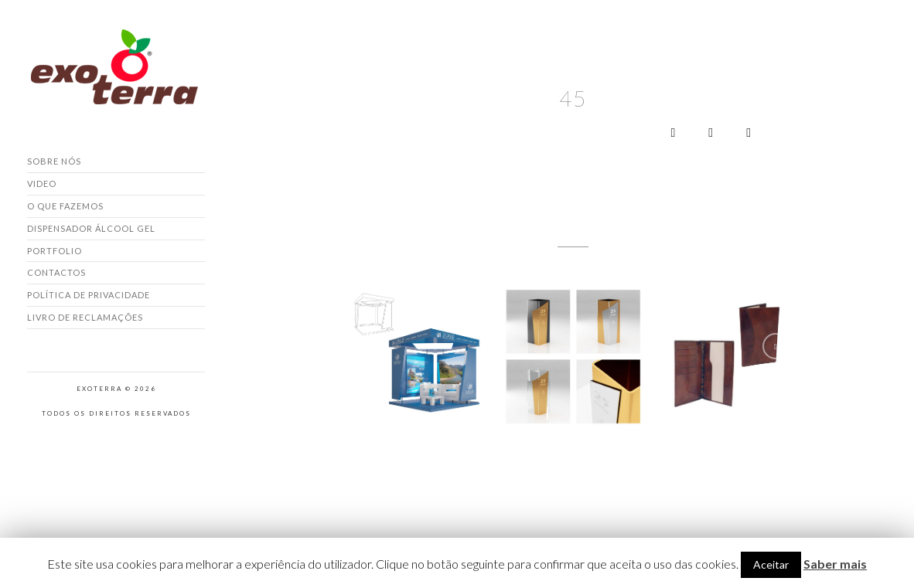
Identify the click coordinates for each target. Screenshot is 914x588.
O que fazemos (65, 206)
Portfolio (55, 251)
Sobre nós (54, 161)
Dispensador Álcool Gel (91, 228)
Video (42, 184)
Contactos (56, 272)
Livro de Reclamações (85, 317)
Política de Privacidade (89, 295)
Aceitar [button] (771, 564)
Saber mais (835, 564)
